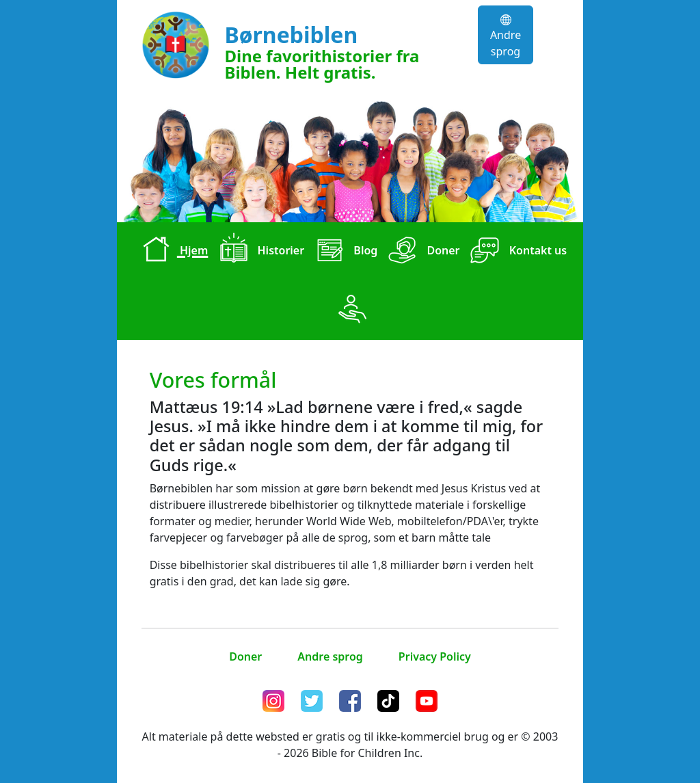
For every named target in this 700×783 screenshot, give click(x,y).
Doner (421, 252)
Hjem (172, 252)
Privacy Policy (435, 656)
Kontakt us (516, 252)
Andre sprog (506, 37)
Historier (259, 252)
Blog (344, 252)
